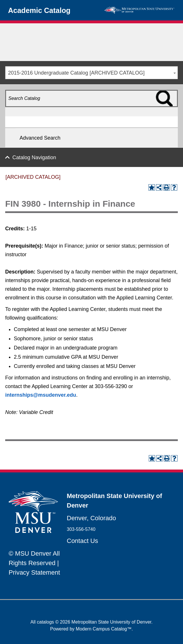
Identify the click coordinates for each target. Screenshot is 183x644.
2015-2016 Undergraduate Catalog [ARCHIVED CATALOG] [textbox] (76, 73)
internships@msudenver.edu (41, 395)
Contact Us (82, 541)
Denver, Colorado (91, 518)
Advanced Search (40, 138)
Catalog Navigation (34, 157)
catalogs (45, 622)
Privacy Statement (34, 572)
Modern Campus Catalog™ (104, 629)
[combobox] (91, 73)
